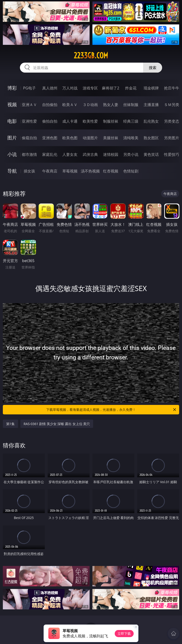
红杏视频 (111, 171)
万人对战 (70, 88)
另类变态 (172, 121)
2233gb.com (91, 56)
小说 (12, 154)
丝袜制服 (131, 105)
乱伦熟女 (151, 121)
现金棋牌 (151, 88)
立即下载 (124, 633)
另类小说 (131, 154)
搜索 (153, 68)
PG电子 (29, 88)
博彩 (12, 88)
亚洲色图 (50, 138)
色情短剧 (131, 171)
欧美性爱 (90, 121)
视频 (12, 104)
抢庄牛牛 (172, 88)
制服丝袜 (111, 121)
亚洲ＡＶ (29, 105)
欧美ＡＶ (70, 105)
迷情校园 (111, 154)
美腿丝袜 (111, 138)
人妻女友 (70, 154)
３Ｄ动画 (90, 105)
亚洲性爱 (29, 121)
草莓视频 (70, 171)
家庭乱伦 (50, 154)
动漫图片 (90, 138)
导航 (12, 171)
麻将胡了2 (111, 88)
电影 (12, 121)
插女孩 (29, 171)
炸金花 (131, 88)
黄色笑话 (151, 154)
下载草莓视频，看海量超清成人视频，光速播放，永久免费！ (111, 410)
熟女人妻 (111, 105)
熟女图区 (151, 138)
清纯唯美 (131, 138)
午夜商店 (50, 171)
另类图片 (172, 138)
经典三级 (131, 121)
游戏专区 (90, 88)
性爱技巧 (172, 154)
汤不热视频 (90, 171)
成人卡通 (70, 121)
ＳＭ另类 (172, 105)
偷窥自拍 (29, 138)
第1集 (10, 424)
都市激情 (29, 154)
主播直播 (151, 105)
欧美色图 (70, 138)
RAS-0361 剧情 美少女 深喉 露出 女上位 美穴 (57, 424)
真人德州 (50, 88)
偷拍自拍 (50, 121)
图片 (12, 138)
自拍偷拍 (50, 105)
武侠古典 (90, 154)
